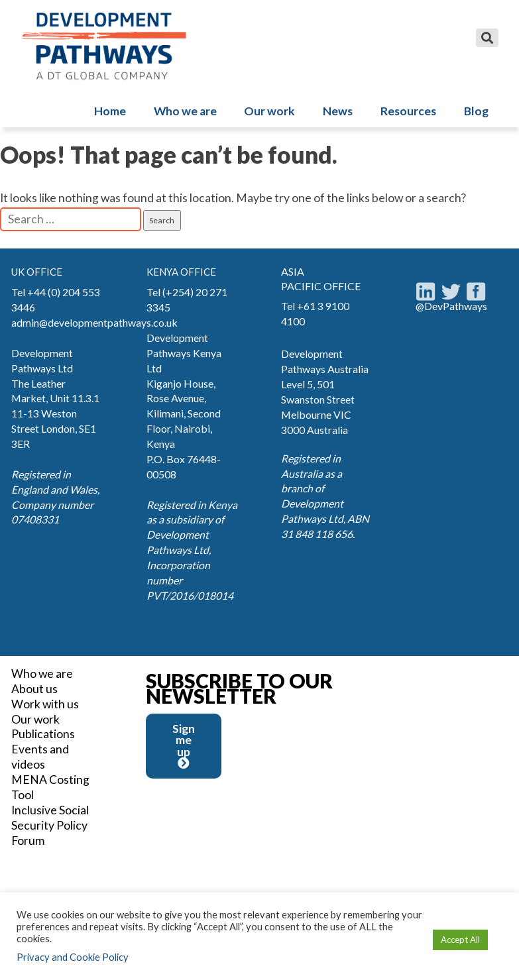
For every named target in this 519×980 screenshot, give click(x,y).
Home (110, 111)
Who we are (185, 111)
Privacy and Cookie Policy (73, 957)
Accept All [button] (460, 940)
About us (34, 689)
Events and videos (40, 757)
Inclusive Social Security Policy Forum (50, 825)
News (338, 111)
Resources (408, 111)
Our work (269, 111)
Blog (476, 111)
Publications (43, 734)
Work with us (45, 704)
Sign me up (184, 745)
